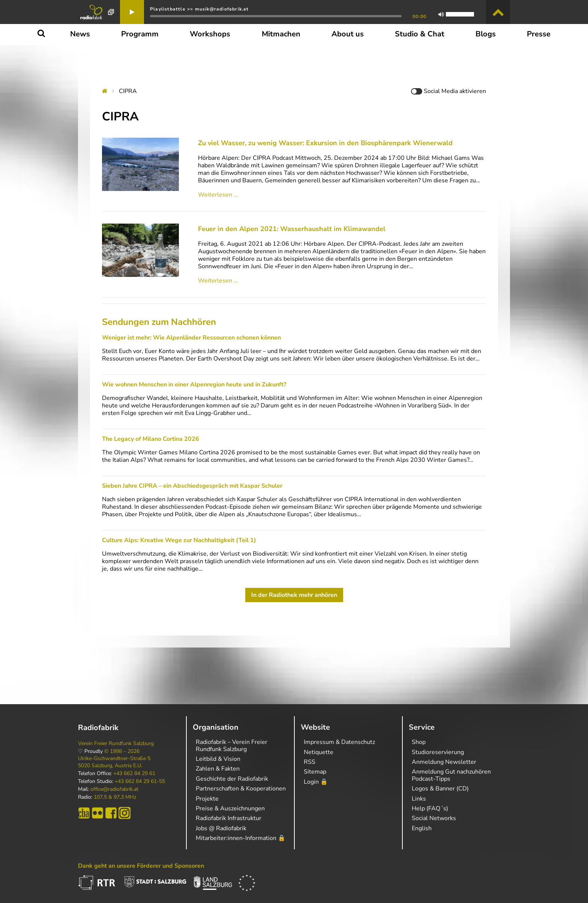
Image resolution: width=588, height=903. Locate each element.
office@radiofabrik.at (114, 789)
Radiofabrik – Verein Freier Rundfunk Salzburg (232, 745)
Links (419, 799)
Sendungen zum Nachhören (159, 322)
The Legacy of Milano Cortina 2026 (151, 439)
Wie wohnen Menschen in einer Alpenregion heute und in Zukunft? (194, 385)
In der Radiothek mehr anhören (294, 595)
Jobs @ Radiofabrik (221, 828)
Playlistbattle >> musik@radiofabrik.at (199, 9)
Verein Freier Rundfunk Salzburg (116, 744)
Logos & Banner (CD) (440, 789)
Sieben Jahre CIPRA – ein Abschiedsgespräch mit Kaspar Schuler (192, 486)
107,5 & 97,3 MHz (115, 797)
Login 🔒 (316, 782)
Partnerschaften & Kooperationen (241, 789)
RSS (310, 762)
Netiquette (319, 752)
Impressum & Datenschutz (339, 742)
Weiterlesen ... (218, 195)
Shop (419, 742)
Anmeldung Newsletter (444, 762)
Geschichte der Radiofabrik (232, 779)
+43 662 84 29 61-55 (140, 781)
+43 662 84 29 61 (134, 774)
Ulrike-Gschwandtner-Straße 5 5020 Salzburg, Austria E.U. (114, 762)
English (422, 828)
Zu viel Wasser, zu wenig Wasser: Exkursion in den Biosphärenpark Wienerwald (325, 143)
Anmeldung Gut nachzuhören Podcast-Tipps (451, 775)
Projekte (207, 799)
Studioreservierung (438, 752)
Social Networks (434, 818)
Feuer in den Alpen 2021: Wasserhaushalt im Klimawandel (292, 229)
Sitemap (315, 772)
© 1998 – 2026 (122, 751)
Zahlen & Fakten (218, 769)
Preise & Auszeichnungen (230, 808)
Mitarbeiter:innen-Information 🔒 (241, 838)
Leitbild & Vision (218, 759)
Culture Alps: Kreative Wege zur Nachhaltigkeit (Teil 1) (179, 540)
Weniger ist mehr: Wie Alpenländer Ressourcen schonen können (191, 338)
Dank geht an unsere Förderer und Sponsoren (141, 866)
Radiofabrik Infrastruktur (229, 818)
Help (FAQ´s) (430, 808)
